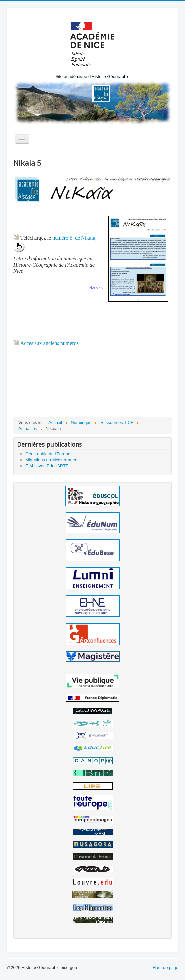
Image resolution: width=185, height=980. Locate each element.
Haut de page (166, 967)
